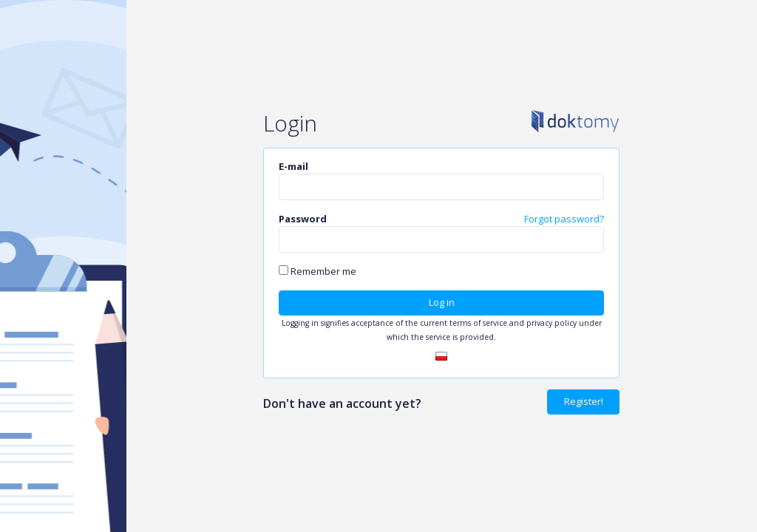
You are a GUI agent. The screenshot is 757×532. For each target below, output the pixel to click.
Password (303, 219)
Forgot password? (564, 219)
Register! (584, 401)
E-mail (293, 166)
